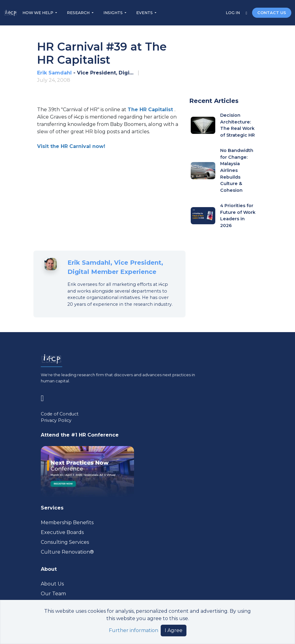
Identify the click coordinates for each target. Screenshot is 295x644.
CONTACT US (272, 13)
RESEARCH (79, 13)
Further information (134, 630)
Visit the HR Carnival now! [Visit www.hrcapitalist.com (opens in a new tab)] (71, 146)
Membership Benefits (67, 523)
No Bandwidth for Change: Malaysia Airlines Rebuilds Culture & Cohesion (237, 170)
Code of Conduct (60, 414)
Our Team (53, 594)
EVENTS (145, 13)
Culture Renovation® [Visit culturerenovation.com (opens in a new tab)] (67, 552)
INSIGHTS (113, 13)
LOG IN (233, 13)
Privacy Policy (56, 420)
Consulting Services (65, 542)
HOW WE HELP (38, 13)
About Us (52, 584)
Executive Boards (62, 532)
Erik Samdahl (54, 73)
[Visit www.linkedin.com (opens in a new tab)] (45, 397)
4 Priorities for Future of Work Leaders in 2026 (238, 216)
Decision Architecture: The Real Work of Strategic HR (238, 125)
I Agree (174, 630)
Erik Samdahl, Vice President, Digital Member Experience (115, 267)
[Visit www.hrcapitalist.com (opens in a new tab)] (151, 110)
